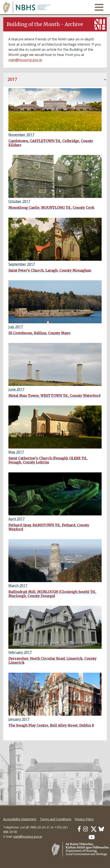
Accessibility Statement (20, 819)
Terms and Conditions (56, 819)
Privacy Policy (84, 819)
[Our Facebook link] (79, 829)
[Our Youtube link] (92, 837)
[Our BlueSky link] (101, 829)
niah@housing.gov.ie (25, 60)
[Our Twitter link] (94, 829)
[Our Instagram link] (86, 829)
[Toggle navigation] (99, 7)
